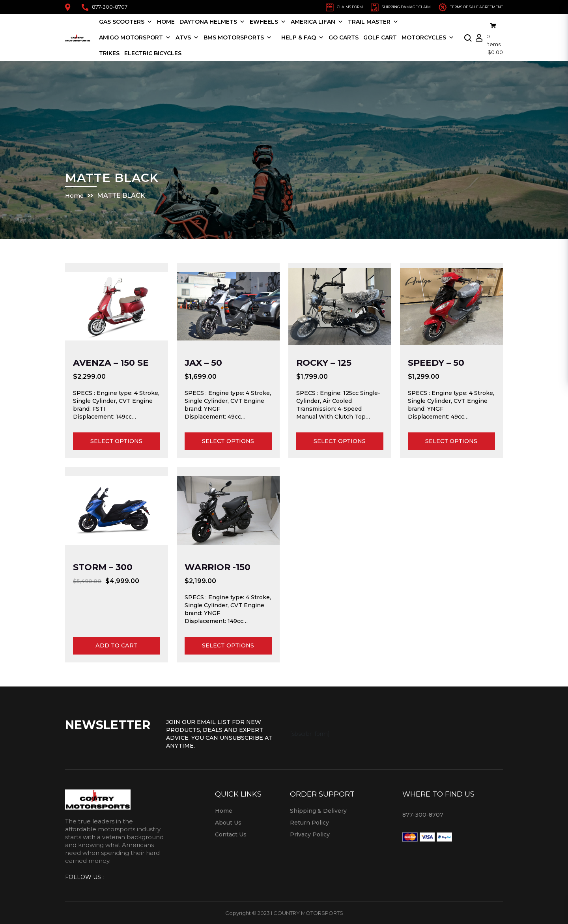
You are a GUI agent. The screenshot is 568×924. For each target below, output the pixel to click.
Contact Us (231, 834)
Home (177, 21)
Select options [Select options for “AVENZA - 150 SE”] (116, 441)
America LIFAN (328, 21)
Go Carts (355, 37)
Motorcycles (136, 53)
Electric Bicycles (221, 53)
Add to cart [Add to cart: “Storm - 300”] (117, 645)
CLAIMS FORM (300, 6)
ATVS (198, 37)
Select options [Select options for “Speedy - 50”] (451, 441)
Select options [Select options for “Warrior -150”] (228, 645)
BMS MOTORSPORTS (249, 37)
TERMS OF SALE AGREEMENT (460, 6)
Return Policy (309, 822)
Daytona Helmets (223, 21)
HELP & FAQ (314, 37)
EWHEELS (279, 21)
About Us (228, 822)
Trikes (177, 53)
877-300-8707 (105, 7)
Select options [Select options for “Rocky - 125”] (340, 441)
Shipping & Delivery (318, 810)
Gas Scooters (137, 21)
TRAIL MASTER (384, 21)
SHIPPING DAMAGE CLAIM (371, 6)
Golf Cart (391, 37)
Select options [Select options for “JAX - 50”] (228, 441)
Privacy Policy (310, 834)
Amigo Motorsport (146, 37)
